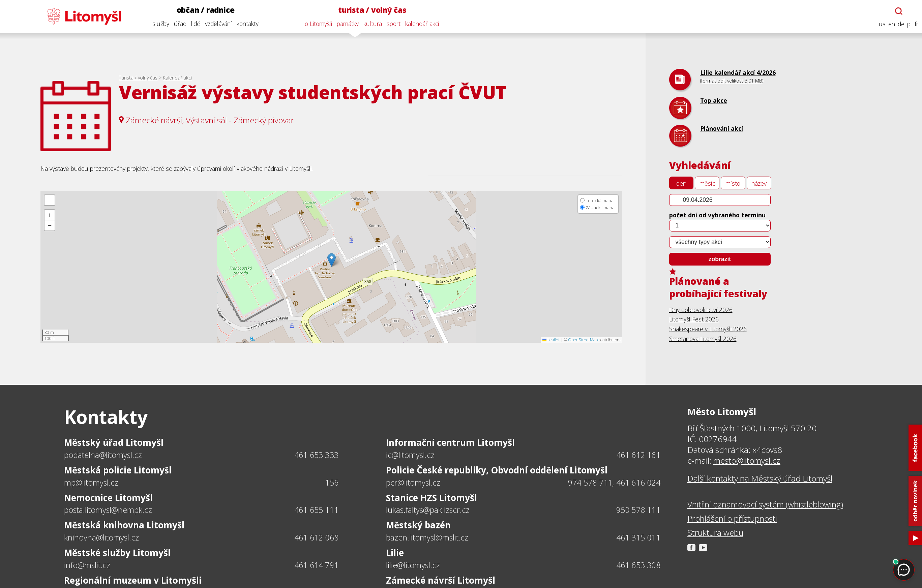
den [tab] (681, 183)
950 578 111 (638, 510)
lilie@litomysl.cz (413, 565)
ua (881, 24)
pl (908, 24)
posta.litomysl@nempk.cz (108, 510)
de (899, 24)
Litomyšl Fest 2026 (694, 319)
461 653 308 (638, 565)
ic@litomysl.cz (410, 455)
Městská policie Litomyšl (118, 470)
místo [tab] (733, 183)
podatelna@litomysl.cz (103, 455)
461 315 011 (638, 537)
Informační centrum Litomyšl (450, 442)
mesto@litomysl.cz (747, 460)
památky (346, 24)
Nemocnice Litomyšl (108, 498)
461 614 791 (316, 565)
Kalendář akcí (177, 78)
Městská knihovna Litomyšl (124, 525)
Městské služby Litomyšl (117, 553)
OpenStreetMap (583, 340)
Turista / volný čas (138, 78)
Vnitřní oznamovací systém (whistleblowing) (765, 504)
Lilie (395, 553)
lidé (194, 24)
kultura (371, 24)
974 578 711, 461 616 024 (614, 483)
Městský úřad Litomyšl (114, 442)
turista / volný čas (370, 10)
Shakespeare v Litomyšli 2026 (708, 329)
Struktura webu (715, 533)
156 (332, 483)
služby (159, 24)
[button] (332, 260)
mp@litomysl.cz (91, 483)
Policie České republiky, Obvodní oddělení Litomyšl (497, 470)
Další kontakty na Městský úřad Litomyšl (760, 478)
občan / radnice (204, 10)
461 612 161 (638, 455)
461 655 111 (316, 510)
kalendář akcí (421, 24)
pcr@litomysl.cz (413, 483)
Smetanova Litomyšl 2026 (703, 339)
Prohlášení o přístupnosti (732, 519)
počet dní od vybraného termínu (717, 215)
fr (915, 24)
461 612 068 (316, 537)
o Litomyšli (317, 24)
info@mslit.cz (87, 565)
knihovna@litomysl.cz (101, 537)
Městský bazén (418, 525)
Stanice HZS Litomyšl (432, 498)
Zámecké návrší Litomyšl (441, 580)
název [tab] (759, 183)
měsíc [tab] (707, 183)
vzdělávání (217, 24)
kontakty (246, 24)
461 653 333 (316, 455)
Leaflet (551, 340)
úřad (179, 24)
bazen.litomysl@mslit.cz (427, 537)
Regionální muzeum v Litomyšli (133, 580)
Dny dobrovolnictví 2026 (701, 310)
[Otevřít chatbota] (897, 11)
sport (392, 24)
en (890, 24)
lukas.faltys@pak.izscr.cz (428, 510)
